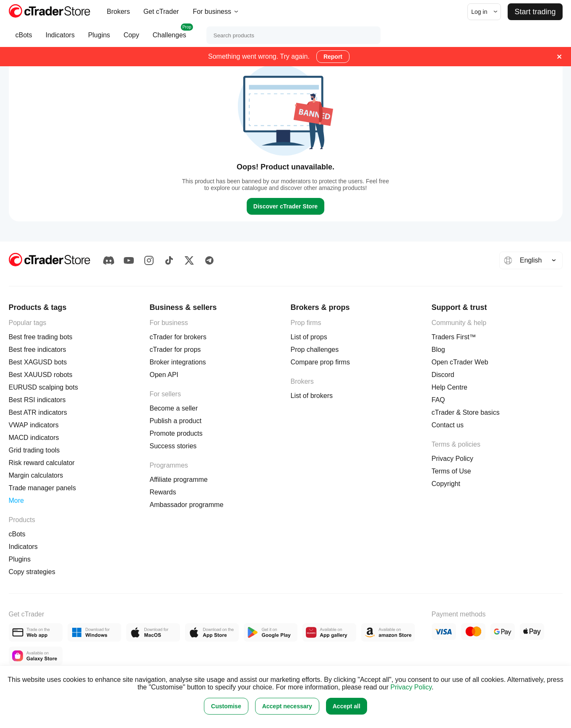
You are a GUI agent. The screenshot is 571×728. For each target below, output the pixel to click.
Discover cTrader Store (285, 206)
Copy (131, 39)
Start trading (535, 12)
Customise (226, 706)
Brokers (119, 12)
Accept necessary (287, 706)
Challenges (169, 35)
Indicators (60, 39)
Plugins (99, 39)
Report (333, 57)
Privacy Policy (411, 687)
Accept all (347, 706)
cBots (24, 39)
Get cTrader (161, 12)
